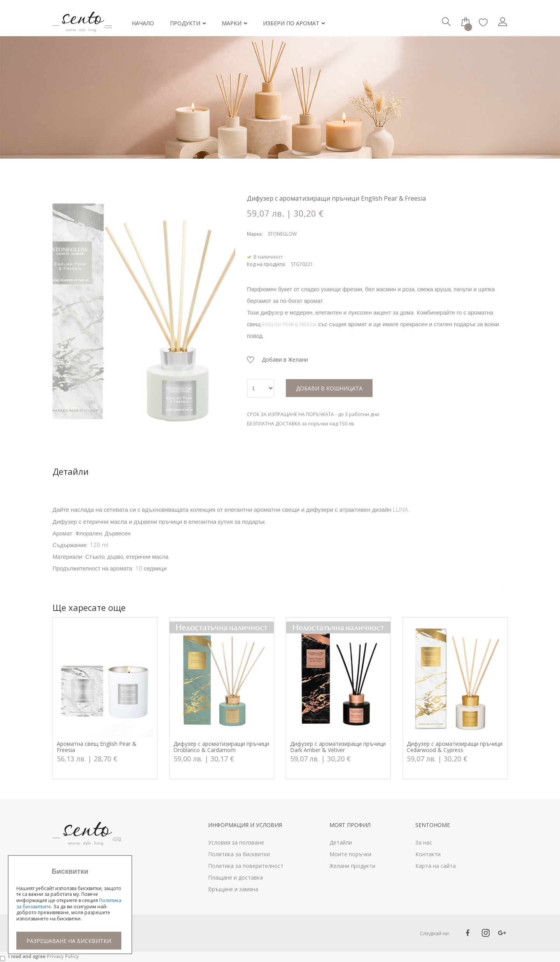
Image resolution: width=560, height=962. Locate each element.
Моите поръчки (350, 854)
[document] (70, 909)
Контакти (428, 854)
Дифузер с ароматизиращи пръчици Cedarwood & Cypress (455, 747)
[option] (105, 698)
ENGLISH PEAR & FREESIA (289, 324)
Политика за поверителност (246, 866)
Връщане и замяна (233, 889)
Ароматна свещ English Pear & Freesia (97, 747)
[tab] (82, 471)
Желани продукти (352, 866)
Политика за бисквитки (239, 854)
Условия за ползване (236, 842)
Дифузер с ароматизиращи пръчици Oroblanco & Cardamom (221, 747)
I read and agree (44, 956)
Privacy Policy (63, 956)
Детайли (71, 471)
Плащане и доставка (235, 877)
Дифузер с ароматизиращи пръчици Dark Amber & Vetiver (338, 747)
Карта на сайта (436, 866)
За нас (424, 842)
